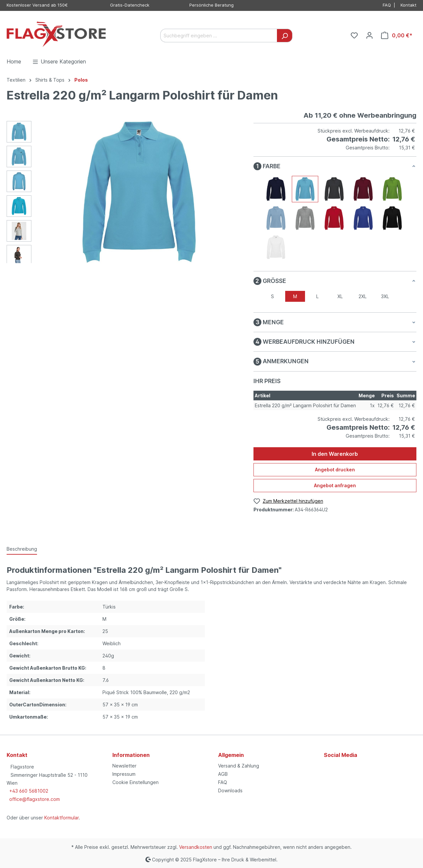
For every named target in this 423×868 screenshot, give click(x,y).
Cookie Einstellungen (135, 782)
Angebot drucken (335, 470)
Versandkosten (196, 847)
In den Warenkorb (335, 454)
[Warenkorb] (397, 35)
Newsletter (124, 766)
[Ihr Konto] (369, 35)
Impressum (124, 774)
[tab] (22, 549)
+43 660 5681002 (29, 791)
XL (340, 296)
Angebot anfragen (335, 485)
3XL (385, 296)
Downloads (230, 790)
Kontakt (408, 5)
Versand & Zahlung (239, 766)
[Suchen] (285, 36)
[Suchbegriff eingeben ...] (219, 36)
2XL (363, 296)
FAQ (387, 5)
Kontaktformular (61, 818)
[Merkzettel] (354, 35)
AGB (223, 774)
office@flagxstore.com (35, 799)
